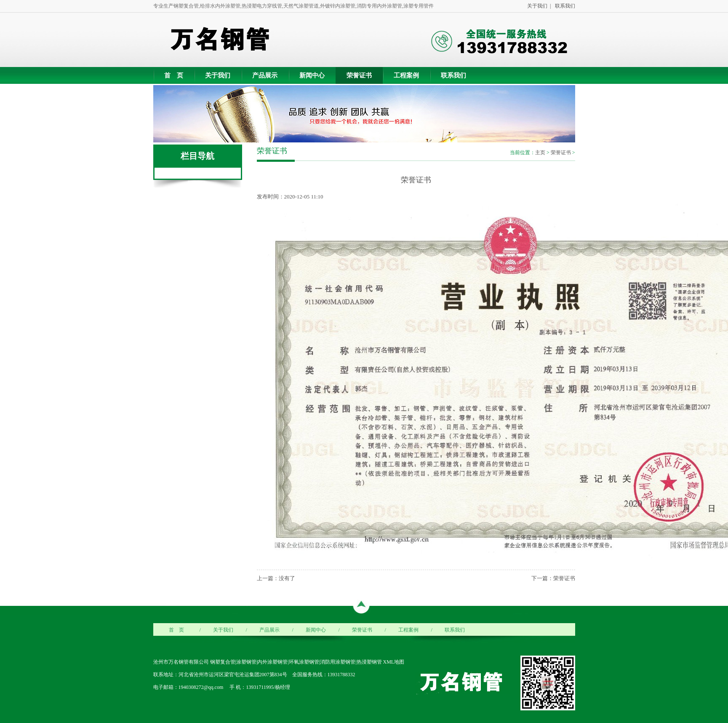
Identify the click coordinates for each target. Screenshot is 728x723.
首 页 (174, 75)
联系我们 (564, 6)
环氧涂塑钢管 (304, 662)
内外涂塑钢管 (272, 662)
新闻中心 (312, 75)
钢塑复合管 (223, 662)
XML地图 (394, 662)
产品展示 (265, 75)
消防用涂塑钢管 (338, 662)
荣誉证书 (359, 75)
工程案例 (406, 75)
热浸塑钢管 (369, 662)
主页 (540, 153)
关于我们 (218, 75)
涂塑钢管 (246, 662)
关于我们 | (538, 6)
